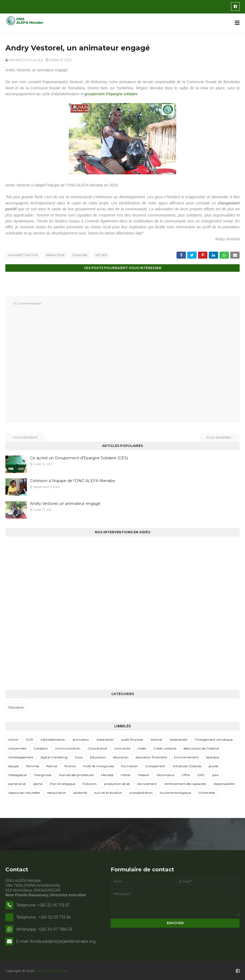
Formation (129, 766)
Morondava (165, 774)
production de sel (117, 783)
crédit (142, 748)
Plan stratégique (62, 783)
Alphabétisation (23, 255)
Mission (144, 774)
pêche (38, 783)
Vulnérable (207, 792)
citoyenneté (17, 748)
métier (101, 255)
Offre (186, 774)
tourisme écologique (175, 792)
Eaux (79, 757)
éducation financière (151, 757)
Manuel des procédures (76, 774)
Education (16, 707)
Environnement (186, 757)
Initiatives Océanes (187, 766)
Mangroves (43, 774)
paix (215, 774)
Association (105, 739)
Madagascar (18, 774)
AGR (30, 739)
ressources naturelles (24, 792)
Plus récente (26, 437)
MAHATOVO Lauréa (26, 60)
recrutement (147, 783)
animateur (55, 255)
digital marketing (54, 757)
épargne (80, 255)
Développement (21, 757)
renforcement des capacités (185, 783)
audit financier (132, 739)
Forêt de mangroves (98, 766)
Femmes (33, 766)
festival (52, 766)
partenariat (17, 783)
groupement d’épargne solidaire (111, 94)
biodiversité (179, 739)
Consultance (97, 748)
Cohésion (41, 748)
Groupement (155, 766)
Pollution (90, 783)
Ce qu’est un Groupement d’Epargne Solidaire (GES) (79, 458)
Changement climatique (214, 739)
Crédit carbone (165, 748)
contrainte (122, 748)
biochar (157, 739)
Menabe (107, 774)
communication (68, 748)
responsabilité (224, 783)
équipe (13, 766)
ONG (201, 774)
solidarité (80, 792)
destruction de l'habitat (201, 748)
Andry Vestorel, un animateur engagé (65, 503)
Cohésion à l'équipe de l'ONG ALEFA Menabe (73, 480)
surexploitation (141, 792)
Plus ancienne (219, 437)
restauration (57, 792)
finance (70, 766)
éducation (121, 757)
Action (13, 739)
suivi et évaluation (108, 792)
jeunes (214, 766)
